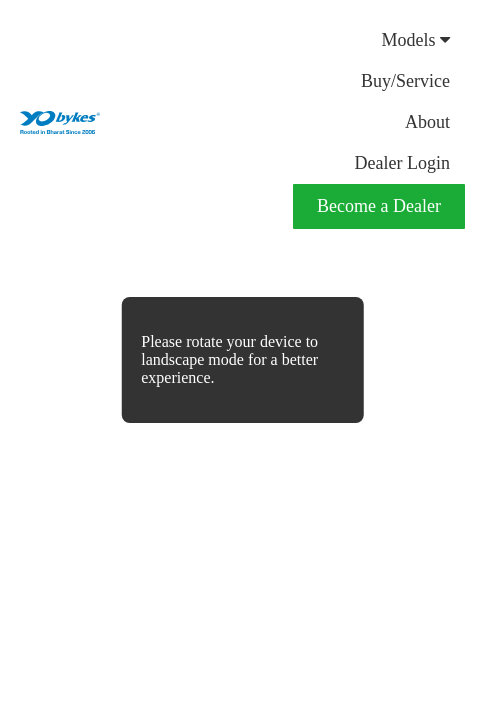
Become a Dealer (379, 206)
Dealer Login (402, 163)
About (427, 122)
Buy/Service (405, 81)
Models (416, 40)
